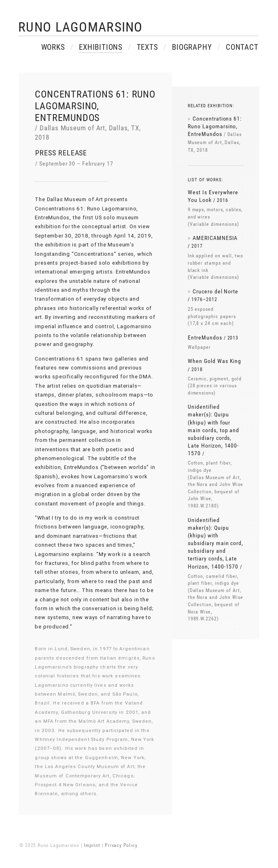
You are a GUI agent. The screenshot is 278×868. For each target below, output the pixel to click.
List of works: (205, 180)
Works (53, 48)
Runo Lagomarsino (80, 27)
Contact (242, 48)
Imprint (92, 845)
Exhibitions (101, 48)
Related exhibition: (211, 106)
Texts (147, 48)
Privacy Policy (121, 845)
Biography (192, 48)
